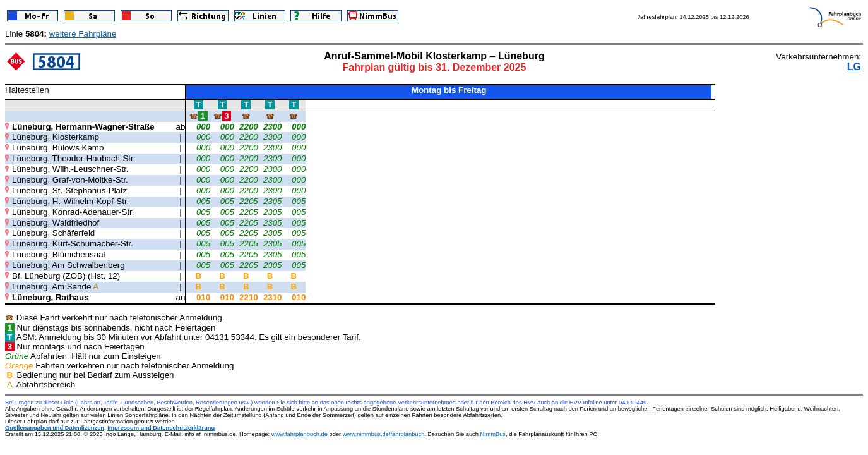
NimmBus (493, 434)
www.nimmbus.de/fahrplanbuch (384, 434)
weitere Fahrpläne (83, 34)
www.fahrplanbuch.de (300, 434)
